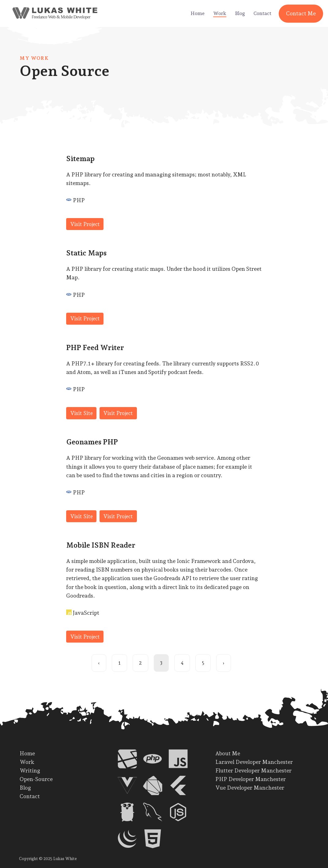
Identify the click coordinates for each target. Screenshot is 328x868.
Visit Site (81, 413)
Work (220, 13)
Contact (262, 13)
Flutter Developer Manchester (253, 770)
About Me (228, 753)
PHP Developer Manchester (251, 779)
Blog (240, 13)
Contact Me (301, 13)
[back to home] (45, 14)
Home (198, 13)
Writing (30, 770)
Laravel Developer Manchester (254, 762)
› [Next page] (224, 663)
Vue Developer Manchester (250, 788)
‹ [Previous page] (99, 663)
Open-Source (36, 779)
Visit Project (85, 224)
